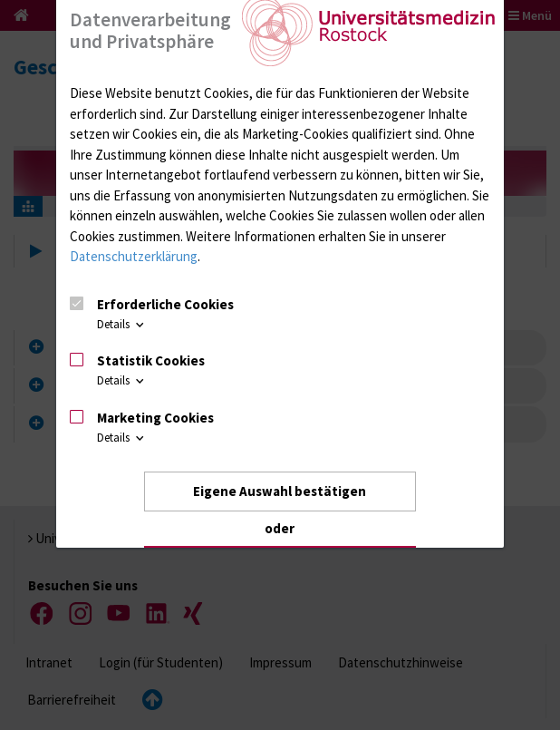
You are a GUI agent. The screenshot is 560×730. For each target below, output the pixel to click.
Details (122, 324)
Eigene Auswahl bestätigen (280, 491)
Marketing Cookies (155, 418)
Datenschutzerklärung (134, 256)
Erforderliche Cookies (165, 304)
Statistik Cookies (151, 360)
